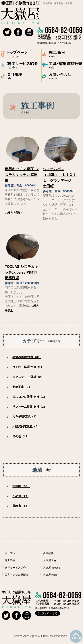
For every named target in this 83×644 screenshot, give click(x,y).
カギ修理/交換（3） (25, 416)
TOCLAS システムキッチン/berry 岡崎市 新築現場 (21, 272)
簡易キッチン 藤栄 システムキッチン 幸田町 (22, 175)
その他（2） (20, 496)
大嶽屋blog (49, 560)
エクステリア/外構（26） (29, 377)
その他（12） (21, 436)
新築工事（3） (22, 387)
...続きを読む (13, 213)
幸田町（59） (21, 486)
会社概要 (48, 553)
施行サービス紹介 (15, 568)
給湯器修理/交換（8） (27, 357)
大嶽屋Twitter (51, 575)
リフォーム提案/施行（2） (29, 407)
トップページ (13, 553)
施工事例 (10, 560)
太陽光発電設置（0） (26, 426)
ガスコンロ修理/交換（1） (29, 397)
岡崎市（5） (20, 506)
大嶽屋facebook (52, 568)
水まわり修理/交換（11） (29, 367)
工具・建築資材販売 (17, 575)
